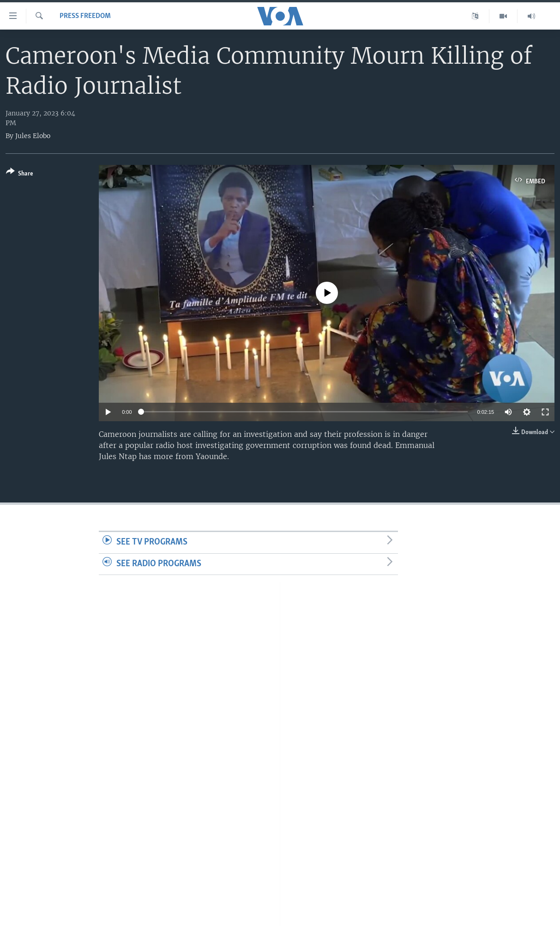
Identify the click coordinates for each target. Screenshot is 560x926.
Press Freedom (85, 16)
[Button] (20, 174)
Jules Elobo (33, 136)
